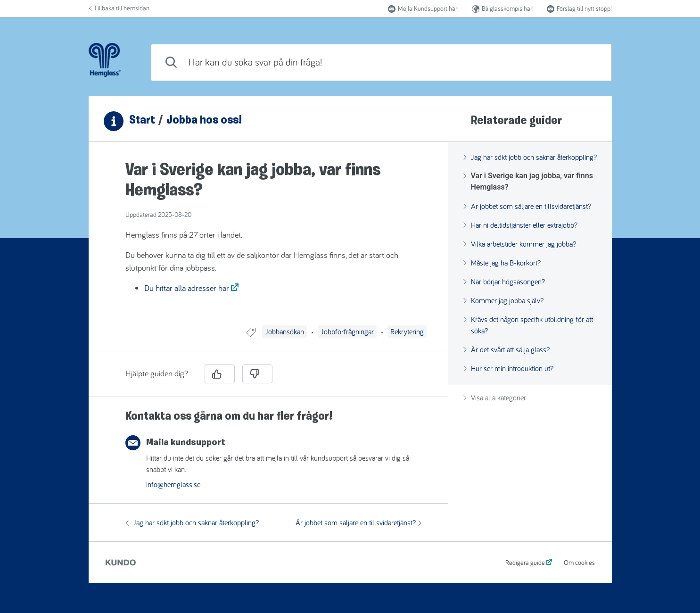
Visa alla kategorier (495, 398)
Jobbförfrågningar (347, 331)
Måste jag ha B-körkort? (502, 263)
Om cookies (579, 563)
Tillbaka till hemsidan (119, 8)
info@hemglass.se (173, 484)
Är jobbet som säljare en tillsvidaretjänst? (358, 522)
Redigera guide (525, 563)
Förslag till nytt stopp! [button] (579, 8)
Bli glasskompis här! (503, 8)
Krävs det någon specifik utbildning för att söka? (528, 325)
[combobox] (381, 62)
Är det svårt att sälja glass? (506, 349)
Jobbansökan (284, 331)
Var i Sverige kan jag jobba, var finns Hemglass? (528, 181)
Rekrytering (407, 331)
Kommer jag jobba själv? (503, 300)
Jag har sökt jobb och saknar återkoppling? (192, 522)
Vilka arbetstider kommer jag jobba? (520, 244)
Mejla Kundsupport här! (423, 8)
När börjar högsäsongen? (504, 282)
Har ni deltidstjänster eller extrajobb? (520, 225)
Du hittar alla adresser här (187, 288)
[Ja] (220, 374)
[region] (268, 239)
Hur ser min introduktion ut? (508, 368)
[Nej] (257, 374)
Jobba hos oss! (204, 121)
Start (142, 121)
